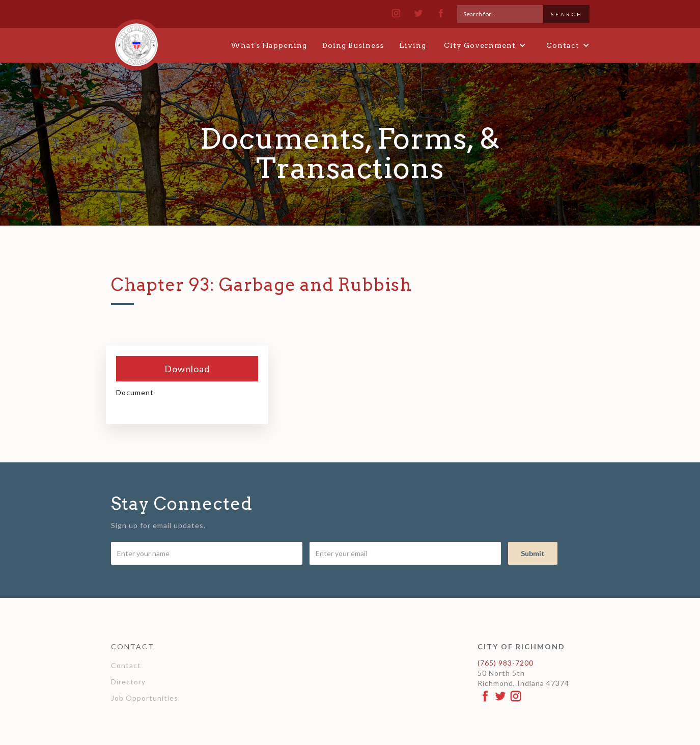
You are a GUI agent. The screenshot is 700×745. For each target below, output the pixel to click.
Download (187, 369)
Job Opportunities (145, 698)
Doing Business (353, 45)
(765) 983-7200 (506, 663)
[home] (136, 40)
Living (413, 45)
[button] (485, 45)
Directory (128, 682)
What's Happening (269, 45)
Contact (126, 665)
